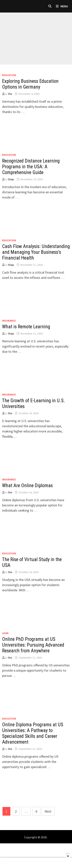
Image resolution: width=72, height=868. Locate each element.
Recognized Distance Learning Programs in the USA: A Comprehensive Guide (31, 167)
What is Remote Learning (26, 327)
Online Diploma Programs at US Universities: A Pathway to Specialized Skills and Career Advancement (33, 733)
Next (48, 811)
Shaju (11, 179)
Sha (10, 94)
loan (5, 633)
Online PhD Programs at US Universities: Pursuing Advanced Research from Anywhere (33, 645)
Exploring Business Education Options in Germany (30, 84)
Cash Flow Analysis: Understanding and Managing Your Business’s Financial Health (36, 252)
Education (9, 75)
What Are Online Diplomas (27, 486)
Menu (62, 6)
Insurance (9, 321)
